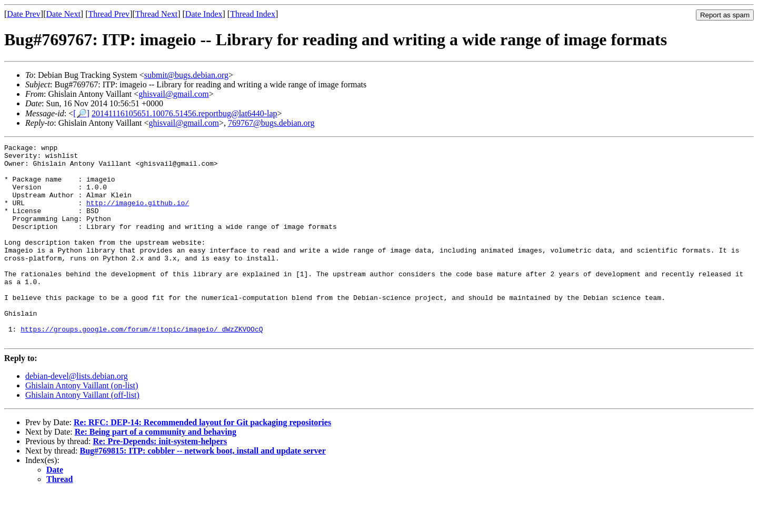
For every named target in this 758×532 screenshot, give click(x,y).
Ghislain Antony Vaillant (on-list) (82, 425)
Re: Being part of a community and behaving (156, 471)
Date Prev (24, 14)
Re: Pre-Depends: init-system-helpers (160, 481)
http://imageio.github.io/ (138, 215)
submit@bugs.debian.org (186, 75)
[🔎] (81, 113)
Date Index (204, 14)
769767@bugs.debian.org (271, 123)
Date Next (63, 14)
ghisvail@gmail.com (173, 94)
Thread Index (253, 14)
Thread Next (156, 14)
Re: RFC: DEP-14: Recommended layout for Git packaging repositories (202, 462)
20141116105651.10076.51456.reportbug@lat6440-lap (184, 113)
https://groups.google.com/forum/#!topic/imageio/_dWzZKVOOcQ (142, 367)
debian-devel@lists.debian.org (77, 415)
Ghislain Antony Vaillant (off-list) (82, 434)
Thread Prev (109, 14)
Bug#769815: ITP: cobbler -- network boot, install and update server (203, 490)
